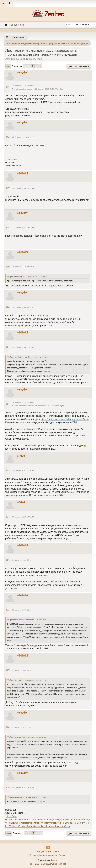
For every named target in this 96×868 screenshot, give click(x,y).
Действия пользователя (79, 66)
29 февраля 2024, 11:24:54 (23, 470)
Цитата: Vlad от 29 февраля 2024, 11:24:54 (28, 620)
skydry (23, 72)
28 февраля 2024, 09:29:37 (23, 307)
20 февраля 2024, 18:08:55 (23, 86)
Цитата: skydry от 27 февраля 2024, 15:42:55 (28, 277)
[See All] (7, 37)
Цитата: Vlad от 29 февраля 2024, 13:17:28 (28, 680)
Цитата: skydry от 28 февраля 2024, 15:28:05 (28, 797)
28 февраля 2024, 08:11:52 (23, 267)
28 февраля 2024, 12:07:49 (23, 347)
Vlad (22, 456)
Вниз (8, 66)
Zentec (54, 860)
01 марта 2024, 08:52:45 (22, 610)
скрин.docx (12, 160)
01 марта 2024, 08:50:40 (22, 560)
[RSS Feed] (48, 847)
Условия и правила (48, 855)
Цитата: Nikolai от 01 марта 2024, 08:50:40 (28, 737)
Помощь (33, 855)
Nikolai (24, 173)
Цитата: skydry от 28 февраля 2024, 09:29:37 (28, 357)
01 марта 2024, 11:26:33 (22, 727)
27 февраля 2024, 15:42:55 (23, 227)
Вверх (9, 833)
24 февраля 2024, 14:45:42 (26, 137)
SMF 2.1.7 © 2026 (39, 864)
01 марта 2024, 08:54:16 (22, 670)
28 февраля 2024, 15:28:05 (23, 403)
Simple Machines (58, 864)
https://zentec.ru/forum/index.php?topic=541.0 (65, 419)
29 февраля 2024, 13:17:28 (23, 517)
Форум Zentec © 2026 (48, 851)
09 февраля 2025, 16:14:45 (23, 787)
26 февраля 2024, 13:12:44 (23, 188)
